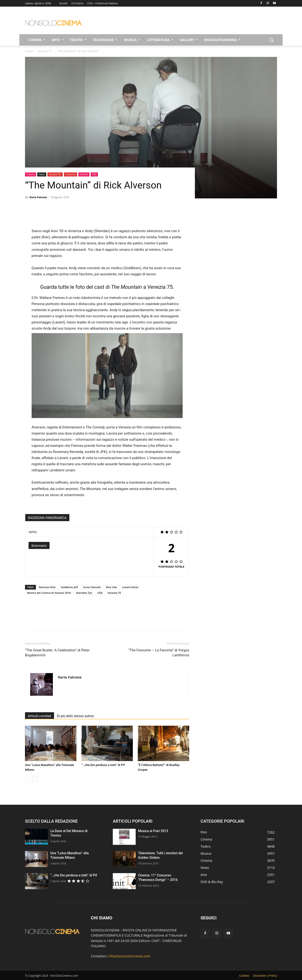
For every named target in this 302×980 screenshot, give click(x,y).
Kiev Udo (111, 587)
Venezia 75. (45, 51)
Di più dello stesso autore (75, 716)
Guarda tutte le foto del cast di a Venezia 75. (107, 287)
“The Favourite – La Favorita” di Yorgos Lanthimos (159, 653)
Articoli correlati (40, 716)
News (42, 174)
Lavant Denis (130, 587)
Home (29, 51)
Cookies (244, 976)
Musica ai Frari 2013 (153, 831)
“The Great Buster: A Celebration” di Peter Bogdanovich (57, 653)
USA (100, 593)
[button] (271, 40)
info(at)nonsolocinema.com (129, 956)
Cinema (31, 174)
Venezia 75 (114, 593)
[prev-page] (28, 779)
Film (94, 174)
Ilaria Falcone (38, 197)
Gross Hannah (92, 587)
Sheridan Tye (84, 593)
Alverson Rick (47, 587)
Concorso (71, 174)
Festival (84, 174)
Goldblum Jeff (69, 587)
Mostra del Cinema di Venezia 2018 (49, 593)
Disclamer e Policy (265, 976)
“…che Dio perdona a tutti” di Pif (103, 765)
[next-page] (36, 779)
